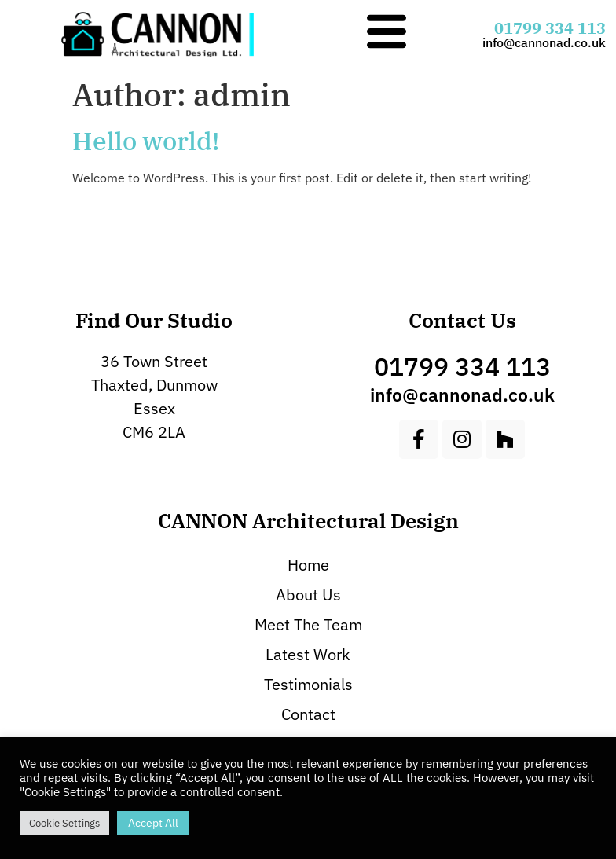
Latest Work (308, 654)
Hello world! (146, 141)
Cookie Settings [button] (64, 823)
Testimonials (308, 684)
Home (308, 565)
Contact (308, 714)
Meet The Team (308, 624)
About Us (308, 595)
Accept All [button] (153, 823)
